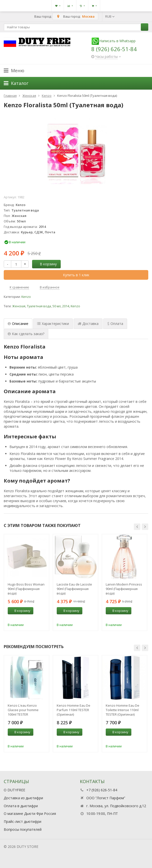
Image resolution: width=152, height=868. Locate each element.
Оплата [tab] (115, 324)
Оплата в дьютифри (21, 806)
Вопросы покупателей (23, 829)
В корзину (46, 264)
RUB (110, 16)
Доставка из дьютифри (23, 798)
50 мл (57, 306)
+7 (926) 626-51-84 (102, 790)
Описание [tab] (18, 324)
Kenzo (26, 297)
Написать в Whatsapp (113, 41)
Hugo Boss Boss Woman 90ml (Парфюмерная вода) (26, 589)
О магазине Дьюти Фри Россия (30, 814)
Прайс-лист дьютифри (23, 821)
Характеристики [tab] (53, 324)
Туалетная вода (39, 306)
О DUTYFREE (14, 790)
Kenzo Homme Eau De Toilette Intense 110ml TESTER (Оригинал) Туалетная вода (123, 710)
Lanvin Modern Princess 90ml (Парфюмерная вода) (124, 589)
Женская (19, 306)
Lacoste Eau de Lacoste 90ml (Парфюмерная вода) (74, 589)
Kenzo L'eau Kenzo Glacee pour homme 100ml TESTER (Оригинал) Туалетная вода (25, 710)
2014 (66, 306)
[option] (26, 582)
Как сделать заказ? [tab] (26, 334)
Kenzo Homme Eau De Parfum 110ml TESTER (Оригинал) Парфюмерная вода (74, 710)
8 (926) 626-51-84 (114, 49)
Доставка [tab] (88, 324)
